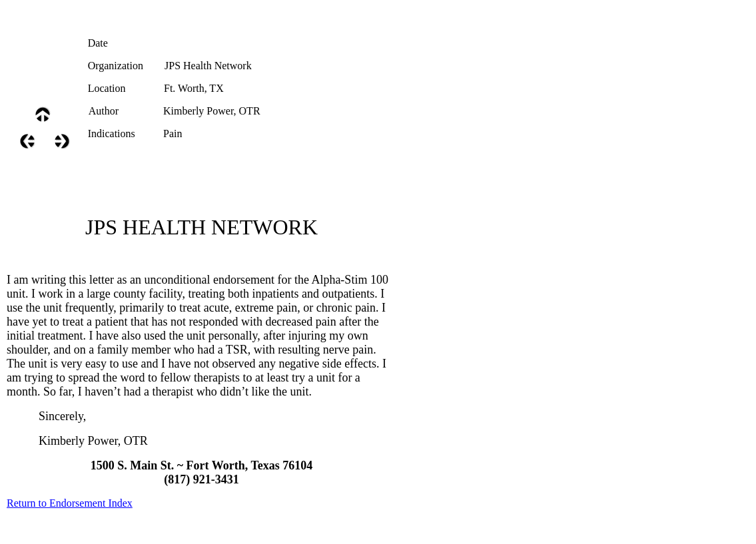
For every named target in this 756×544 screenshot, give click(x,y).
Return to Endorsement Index (70, 503)
